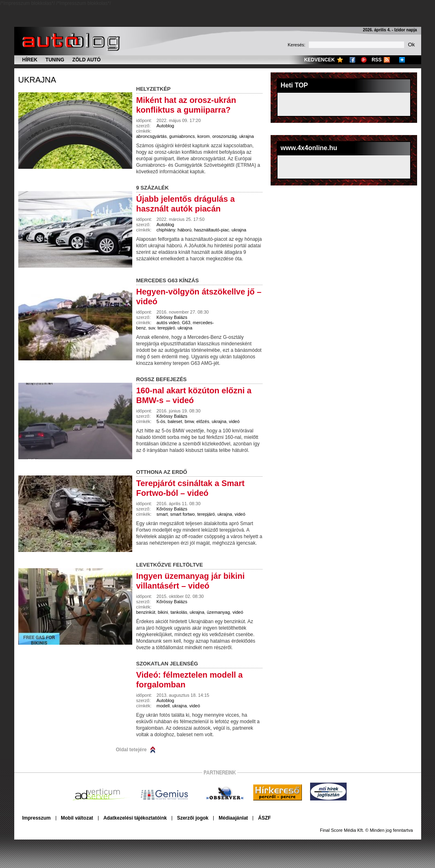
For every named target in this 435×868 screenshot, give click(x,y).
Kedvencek (319, 60)
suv (151, 328)
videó (234, 421)
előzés (203, 421)
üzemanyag (218, 612)
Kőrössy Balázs (172, 317)
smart (162, 514)
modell (163, 706)
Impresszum (37, 818)
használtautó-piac (212, 230)
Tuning (55, 60)
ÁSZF (264, 818)
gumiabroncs (182, 136)
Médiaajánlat (233, 818)
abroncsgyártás (152, 136)
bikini (163, 612)
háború (184, 230)
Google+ (364, 60)
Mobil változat (77, 818)
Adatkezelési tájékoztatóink (135, 818)
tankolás (179, 612)
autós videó (168, 323)
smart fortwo (183, 514)
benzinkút (146, 612)
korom (204, 136)
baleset (175, 421)
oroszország (225, 136)
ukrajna (37, 80)
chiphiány (166, 230)
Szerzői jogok (193, 818)
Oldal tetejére (131, 750)
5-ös (161, 421)
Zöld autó (87, 60)
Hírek (30, 60)
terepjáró (166, 328)
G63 (186, 323)
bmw (189, 421)
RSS (377, 60)
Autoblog (165, 126)
